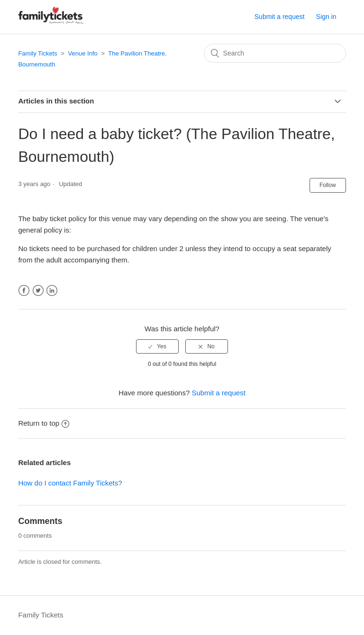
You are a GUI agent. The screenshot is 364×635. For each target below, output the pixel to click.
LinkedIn (52, 291)
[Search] (275, 53)
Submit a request (280, 17)
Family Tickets (37, 53)
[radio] (157, 346)
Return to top (44, 423)
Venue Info (83, 53)
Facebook (24, 291)
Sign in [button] (326, 17)
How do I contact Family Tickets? (70, 483)
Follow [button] (328, 185)
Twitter (38, 291)
